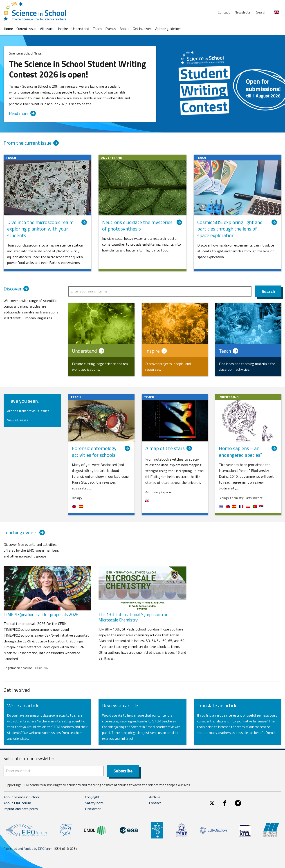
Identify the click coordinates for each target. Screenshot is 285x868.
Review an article (120, 706)
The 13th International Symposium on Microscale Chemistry (133, 617)
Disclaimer (93, 809)
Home (8, 29)
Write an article (23, 706)
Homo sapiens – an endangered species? (248, 452)
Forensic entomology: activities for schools (101, 452)
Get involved (142, 29)
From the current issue (28, 143)
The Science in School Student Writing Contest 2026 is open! (77, 69)
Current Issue (26, 29)
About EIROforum (17, 803)
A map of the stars (169, 449)
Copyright (92, 797)
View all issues (18, 420)
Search (261, 12)
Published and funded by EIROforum (28, 849)
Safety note (94, 803)
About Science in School (22, 797)
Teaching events (25, 533)
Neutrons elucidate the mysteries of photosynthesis (142, 226)
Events (111, 29)
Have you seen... (24, 401)
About (124, 29)
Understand (80, 29)
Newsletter (243, 12)
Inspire (63, 29)
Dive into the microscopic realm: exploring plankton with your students (47, 229)
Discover (17, 289)
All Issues (47, 29)
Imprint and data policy (21, 809)
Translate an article (217, 706)
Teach (97, 29)
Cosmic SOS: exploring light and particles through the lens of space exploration (238, 229)
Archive (155, 797)
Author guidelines (168, 29)
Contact (224, 12)
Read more (22, 113)
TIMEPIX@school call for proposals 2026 (41, 614)
